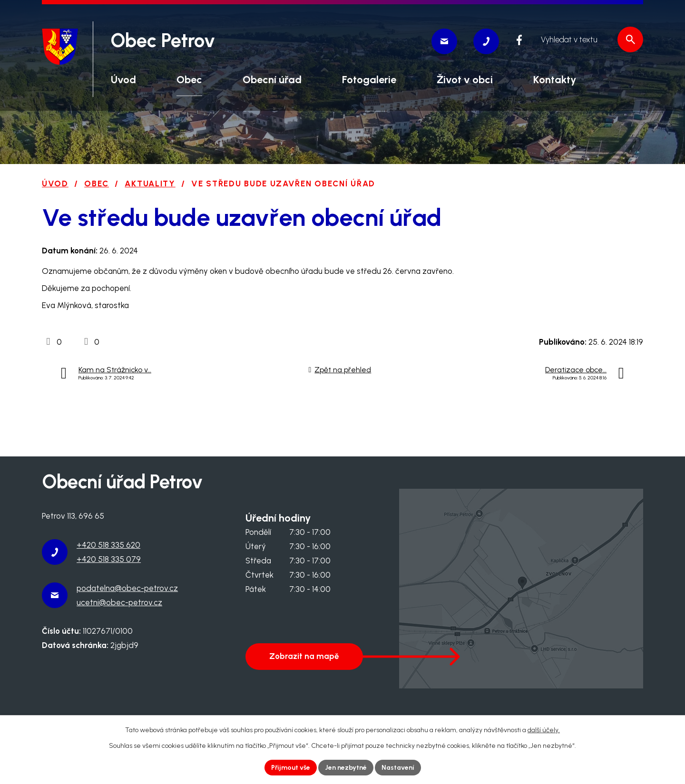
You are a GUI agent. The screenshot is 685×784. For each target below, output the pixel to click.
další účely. (544, 730)
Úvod (55, 184)
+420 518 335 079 (109, 559)
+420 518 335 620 (108, 545)
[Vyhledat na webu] (587, 39)
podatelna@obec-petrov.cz (127, 588)
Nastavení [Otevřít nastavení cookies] (398, 768)
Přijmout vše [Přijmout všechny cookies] (291, 768)
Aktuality (150, 184)
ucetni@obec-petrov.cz (119, 602)
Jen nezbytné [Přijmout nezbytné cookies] (346, 768)
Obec (97, 184)
